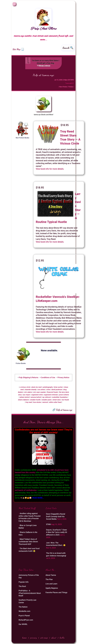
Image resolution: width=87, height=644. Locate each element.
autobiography (48, 387)
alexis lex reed (36, 387)
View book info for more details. (50, 169)
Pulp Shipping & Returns (29, 377)
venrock (45, 402)
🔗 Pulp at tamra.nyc (62, 410)
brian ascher (58, 387)
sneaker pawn (47, 400)
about (54, 638)
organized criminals (51, 395)
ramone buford (36, 397)
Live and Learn (51, 584)
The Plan (49, 579)
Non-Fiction (63, 87)
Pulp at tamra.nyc (43, 75)
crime (48, 390)
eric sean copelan (40, 392)
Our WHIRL (23, 624)
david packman (57, 390)
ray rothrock (46, 397)
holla (62, 638)
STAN (49, 524)
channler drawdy (31, 390)
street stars (57, 400)
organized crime (37, 395)
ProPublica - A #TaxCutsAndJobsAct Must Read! (30, 593)
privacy (34, 638)
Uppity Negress (52, 588)
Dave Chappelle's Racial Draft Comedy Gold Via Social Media (56, 517)
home (25, 638)
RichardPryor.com (26, 620)
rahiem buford (25, 397)
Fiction (71, 87)
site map (44, 638)
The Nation (23, 607)
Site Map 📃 (18, 49)
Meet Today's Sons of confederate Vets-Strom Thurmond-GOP (28, 542)
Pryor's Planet (24, 616)
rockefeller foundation (60, 397)
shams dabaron (23, 400)
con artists (41, 390)
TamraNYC (70, 83)
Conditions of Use (48, 377)
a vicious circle (25, 387)
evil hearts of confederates (26, 490)
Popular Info (24, 582)
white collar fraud (55, 402)
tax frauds (65, 400)
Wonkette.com (24, 611)
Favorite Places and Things (56, 593)
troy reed (29, 402)
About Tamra (51, 575)
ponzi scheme (64, 395)
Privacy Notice (63, 377)
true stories (37, 402)
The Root (22, 586)
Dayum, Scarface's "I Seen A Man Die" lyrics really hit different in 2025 (57, 532)
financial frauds (52, 392)
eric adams (28, 392)
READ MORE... (38, 498)
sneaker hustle (35, 400)
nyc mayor (26, 395)
